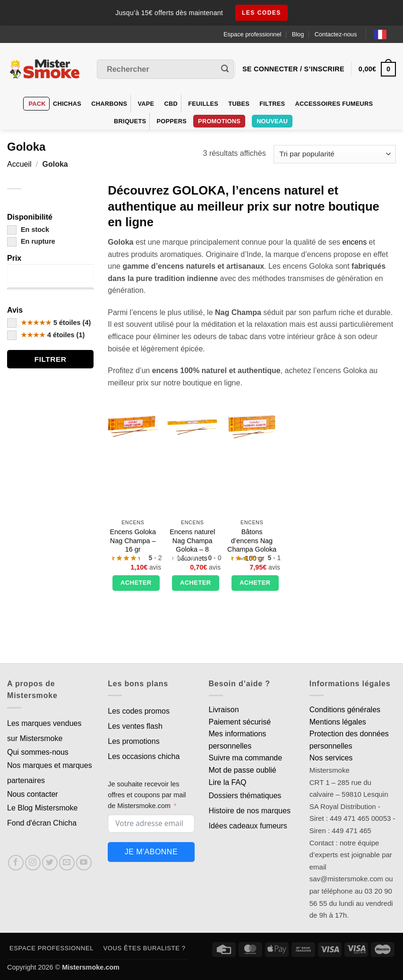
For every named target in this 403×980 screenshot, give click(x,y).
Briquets (130, 121)
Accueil (19, 164)
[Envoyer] (225, 69)
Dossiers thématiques (245, 796)
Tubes (239, 104)
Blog (298, 34)
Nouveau (272, 121)
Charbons (109, 104)
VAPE (146, 104)
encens (355, 242)
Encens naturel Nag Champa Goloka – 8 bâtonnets (192, 545)
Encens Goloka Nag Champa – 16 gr (133, 541)
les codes (262, 13)
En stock (28, 230)
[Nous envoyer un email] (67, 863)
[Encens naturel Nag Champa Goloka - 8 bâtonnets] (192, 424)
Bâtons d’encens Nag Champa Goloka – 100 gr (252, 545)
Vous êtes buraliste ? (145, 948)
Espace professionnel (252, 34)
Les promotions (133, 741)
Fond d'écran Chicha (42, 823)
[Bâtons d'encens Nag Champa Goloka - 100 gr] (252, 424)
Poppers (171, 121)
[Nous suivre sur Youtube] (84, 863)
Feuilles (203, 104)
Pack (37, 104)
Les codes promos (139, 711)
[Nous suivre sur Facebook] (16, 863)
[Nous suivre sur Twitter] (50, 863)
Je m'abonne (151, 852)
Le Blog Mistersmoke (42, 808)
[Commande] (335, 154)
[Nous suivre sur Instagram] (33, 863)
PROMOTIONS (219, 121)
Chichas (67, 104)
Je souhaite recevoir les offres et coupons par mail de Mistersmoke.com (147, 795)
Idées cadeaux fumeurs (248, 826)
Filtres (272, 104)
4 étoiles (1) (46, 335)
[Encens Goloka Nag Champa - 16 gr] (133, 424)
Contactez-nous (336, 34)
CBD (171, 104)
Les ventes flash (135, 726)
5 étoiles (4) (49, 323)
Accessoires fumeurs (334, 104)
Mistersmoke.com (91, 967)
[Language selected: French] (385, 34)
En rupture (31, 241)
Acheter (136, 583)
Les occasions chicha (144, 756)
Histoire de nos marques (250, 811)
